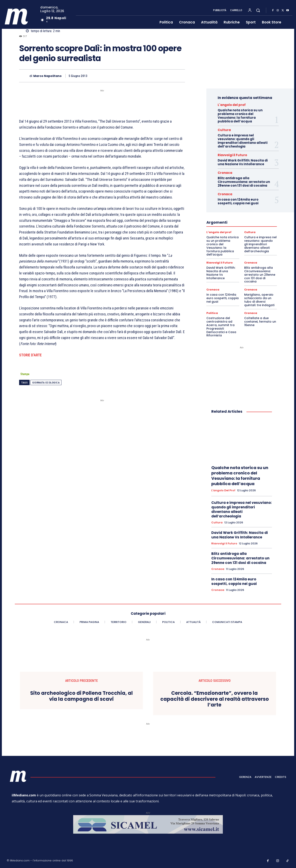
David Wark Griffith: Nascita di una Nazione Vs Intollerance (243, 162)
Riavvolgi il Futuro (232, 155)
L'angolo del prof (232, 105)
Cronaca (225, 173)
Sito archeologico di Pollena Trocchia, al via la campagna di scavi (82, 696)
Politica (212, 313)
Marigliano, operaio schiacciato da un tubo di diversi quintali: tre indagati (259, 300)
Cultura (224, 130)
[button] (258, 10)
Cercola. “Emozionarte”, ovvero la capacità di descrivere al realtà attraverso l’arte (215, 699)
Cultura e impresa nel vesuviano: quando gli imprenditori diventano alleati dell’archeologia (243, 141)
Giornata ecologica (46, 383)
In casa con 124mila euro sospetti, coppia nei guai (238, 201)
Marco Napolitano (47, 76)
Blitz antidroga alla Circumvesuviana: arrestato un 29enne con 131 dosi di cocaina (244, 182)
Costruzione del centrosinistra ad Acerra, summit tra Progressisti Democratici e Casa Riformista (221, 327)
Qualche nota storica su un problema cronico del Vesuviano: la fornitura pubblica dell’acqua (240, 116)
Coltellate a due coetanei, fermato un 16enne (260, 322)
